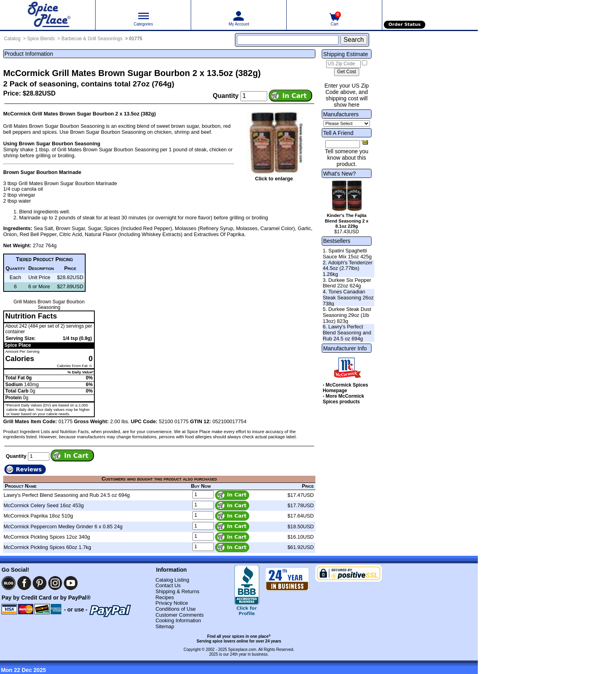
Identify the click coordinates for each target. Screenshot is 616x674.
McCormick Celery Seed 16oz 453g (44, 505)
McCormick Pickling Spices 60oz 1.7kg (47, 547)
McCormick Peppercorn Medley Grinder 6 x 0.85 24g (63, 527)
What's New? (339, 174)
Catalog (12, 39)
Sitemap (165, 626)
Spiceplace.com (242, 650)
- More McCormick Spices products (343, 399)
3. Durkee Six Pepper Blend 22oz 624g (347, 283)
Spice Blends (41, 39)
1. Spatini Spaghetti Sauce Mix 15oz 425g (347, 254)
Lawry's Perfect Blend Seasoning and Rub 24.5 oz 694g (67, 495)
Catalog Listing (172, 580)
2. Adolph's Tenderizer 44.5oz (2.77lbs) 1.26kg (347, 268)
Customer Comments (179, 615)
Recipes (164, 597)
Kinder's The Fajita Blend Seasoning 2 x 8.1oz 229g (347, 221)
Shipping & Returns (177, 591)
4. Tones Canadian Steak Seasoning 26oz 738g (348, 297)
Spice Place (18, 345)
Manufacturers (341, 114)
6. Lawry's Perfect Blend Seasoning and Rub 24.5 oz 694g (347, 332)
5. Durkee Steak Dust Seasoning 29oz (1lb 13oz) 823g (347, 315)
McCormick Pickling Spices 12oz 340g (47, 537)
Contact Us (168, 585)
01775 (136, 39)
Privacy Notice (172, 603)
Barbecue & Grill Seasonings (92, 39)
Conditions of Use (175, 609)
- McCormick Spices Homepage (345, 388)
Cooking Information (178, 620)
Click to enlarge (274, 179)
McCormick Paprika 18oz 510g (38, 516)
